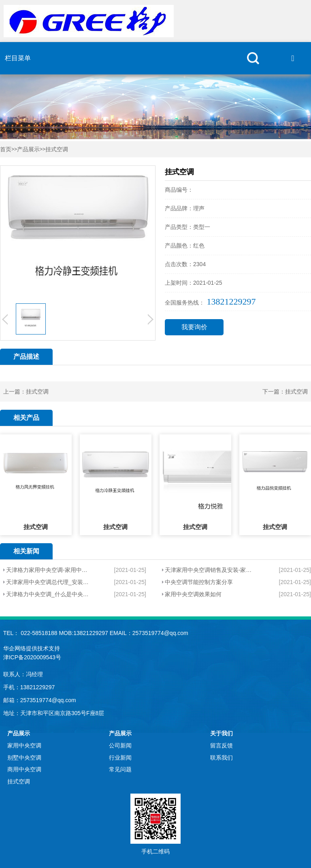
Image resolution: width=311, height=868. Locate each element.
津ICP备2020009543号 (32, 657)
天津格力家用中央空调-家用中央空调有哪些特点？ (48, 570)
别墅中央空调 (24, 758)
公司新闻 (120, 745)
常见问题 (120, 769)
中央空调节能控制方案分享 (199, 582)
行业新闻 (120, 758)
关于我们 (222, 733)
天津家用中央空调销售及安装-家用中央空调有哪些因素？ (209, 570)
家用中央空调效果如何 (193, 594)
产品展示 (28, 149)
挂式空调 (57, 149)
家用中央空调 (24, 745)
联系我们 (222, 758)
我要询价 (194, 327)
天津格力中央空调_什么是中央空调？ (48, 594)
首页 (6, 149)
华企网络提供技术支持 (32, 648)
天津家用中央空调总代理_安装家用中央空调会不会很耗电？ (48, 582)
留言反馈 (222, 745)
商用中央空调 (24, 769)
